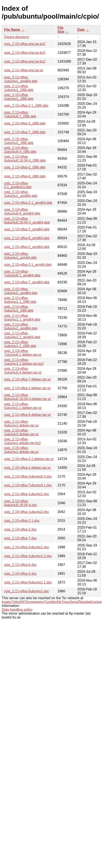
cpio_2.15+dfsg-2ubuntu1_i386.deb (19, 97)
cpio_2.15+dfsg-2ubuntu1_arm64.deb (20, 256)
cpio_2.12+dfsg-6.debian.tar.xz (27, 415)
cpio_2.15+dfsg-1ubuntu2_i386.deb (19, 141)
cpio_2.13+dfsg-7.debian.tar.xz (27, 379)
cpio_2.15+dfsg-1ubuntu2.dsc (27, 512)
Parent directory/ (17, 37)
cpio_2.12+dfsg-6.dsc (20, 565)
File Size (61, 30)
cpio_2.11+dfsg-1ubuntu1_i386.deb (19, 88)
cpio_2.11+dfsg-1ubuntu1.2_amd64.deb (22, 335)
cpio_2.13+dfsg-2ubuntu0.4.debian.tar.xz (23, 371)
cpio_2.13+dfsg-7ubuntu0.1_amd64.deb (22, 273)
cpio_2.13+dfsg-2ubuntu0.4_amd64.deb (22, 211)
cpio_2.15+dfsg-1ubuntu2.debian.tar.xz (21, 432)
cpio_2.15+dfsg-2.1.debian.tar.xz (29, 459)
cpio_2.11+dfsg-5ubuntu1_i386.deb (19, 309)
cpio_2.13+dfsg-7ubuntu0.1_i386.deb (20, 114)
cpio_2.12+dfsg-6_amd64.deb (27, 238)
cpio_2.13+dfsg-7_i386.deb (25, 132)
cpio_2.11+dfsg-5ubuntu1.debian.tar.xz (21, 423)
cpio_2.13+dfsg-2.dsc (20, 529)
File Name (12, 30)
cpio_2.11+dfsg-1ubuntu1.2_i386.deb (20, 344)
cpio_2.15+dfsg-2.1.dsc (22, 521)
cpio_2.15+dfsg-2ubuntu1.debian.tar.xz (21, 450)
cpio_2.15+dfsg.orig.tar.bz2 (25, 44)
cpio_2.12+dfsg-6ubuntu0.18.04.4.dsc (21, 503)
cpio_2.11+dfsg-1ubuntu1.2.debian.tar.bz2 (24, 362)
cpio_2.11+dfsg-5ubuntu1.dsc (27, 591)
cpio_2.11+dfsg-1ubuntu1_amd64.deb (21, 79)
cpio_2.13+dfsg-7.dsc (20, 538)
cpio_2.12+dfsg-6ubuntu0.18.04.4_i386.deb (25, 159)
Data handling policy (17, 610)
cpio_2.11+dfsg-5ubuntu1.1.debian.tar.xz (23, 406)
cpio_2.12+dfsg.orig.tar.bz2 (25, 61)
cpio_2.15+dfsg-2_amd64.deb (27, 247)
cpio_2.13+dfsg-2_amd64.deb (27, 229)
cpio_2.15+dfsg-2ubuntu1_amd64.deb (21, 194)
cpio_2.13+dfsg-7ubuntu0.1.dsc (28, 485)
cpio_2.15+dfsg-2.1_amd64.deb (28, 203)
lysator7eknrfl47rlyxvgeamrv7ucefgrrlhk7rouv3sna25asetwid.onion (52, 602)
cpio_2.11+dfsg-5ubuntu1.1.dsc (28, 582)
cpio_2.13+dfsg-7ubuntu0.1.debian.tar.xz (23, 353)
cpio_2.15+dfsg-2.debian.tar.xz (27, 468)
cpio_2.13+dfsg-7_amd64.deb (27, 282)
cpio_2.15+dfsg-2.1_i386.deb (26, 106)
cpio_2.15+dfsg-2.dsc (20, 574)
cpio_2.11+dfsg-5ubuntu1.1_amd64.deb (22, 318)
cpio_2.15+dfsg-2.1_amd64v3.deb (18, 185)
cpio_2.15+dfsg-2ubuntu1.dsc (27, 547)
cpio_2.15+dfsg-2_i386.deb (25, 123)
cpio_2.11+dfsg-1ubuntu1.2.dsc (28, 556)
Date (81, 30)
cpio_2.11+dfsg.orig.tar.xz (24, 70)
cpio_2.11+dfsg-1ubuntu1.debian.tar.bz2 (22, 441)
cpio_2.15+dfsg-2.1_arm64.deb (28, 265)
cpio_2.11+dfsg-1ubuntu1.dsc (27, 494)
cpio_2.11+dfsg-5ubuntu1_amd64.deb (21, 326)
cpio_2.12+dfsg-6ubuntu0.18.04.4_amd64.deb (27, 220)
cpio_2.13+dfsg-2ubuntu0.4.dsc (28, 476)
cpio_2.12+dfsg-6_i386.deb (25, 176)
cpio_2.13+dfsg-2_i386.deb (25, 167)
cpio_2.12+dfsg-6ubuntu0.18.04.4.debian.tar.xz (28, 397)
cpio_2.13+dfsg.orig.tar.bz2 (25, 53)
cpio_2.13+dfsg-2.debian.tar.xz (27, 388)
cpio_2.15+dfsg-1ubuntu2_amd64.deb (21, 291)
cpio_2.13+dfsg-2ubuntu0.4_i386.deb (20, 150)
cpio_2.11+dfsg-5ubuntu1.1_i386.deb (20, 300)
